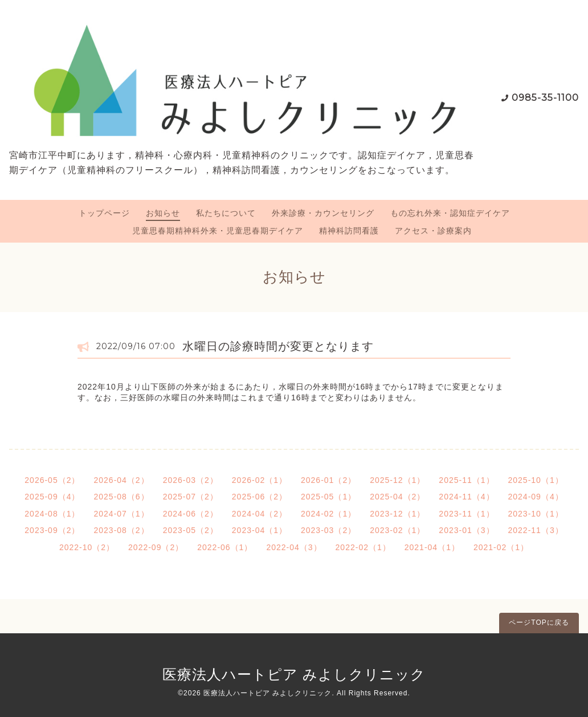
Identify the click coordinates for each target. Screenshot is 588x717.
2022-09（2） (156, 547)
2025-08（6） (121, 497)
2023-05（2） (191, 530)
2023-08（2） (121, 530)
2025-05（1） (328, 497)
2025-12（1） (397, 480)
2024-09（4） (536, 497)
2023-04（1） (260, 530)
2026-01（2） (328, 480)
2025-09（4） (52, 497)
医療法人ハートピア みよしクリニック (294, 674)
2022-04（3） (294, 547)
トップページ (104, 213)
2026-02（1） (260, 480)
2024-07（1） (121, 514)
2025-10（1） (536, 480)
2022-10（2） (87, 547)
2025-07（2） (191, 497)
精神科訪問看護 (349, 231)
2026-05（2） (52, 480)
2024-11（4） (466, 497)
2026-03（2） (191, 480)
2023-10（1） (536, 514)
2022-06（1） (225, 547)
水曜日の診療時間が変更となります (278, 346)
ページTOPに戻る (539, 622)
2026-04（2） (121, 480)
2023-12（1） (397, 514)
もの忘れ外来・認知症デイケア (450, 213)
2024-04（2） (260, 514)
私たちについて (226, 213)
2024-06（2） (191, 514)
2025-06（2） (260, 497)
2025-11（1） (466, 480)
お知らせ (163, 213)
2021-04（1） (432, 547)
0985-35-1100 (545, 98)
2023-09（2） (52, 530)
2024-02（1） (328, 514)
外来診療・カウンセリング (323, 213)
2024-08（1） (52, 514)
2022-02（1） (363, 547)
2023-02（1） (397, 530)
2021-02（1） (501, 547)
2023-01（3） (466, 530)
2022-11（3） (536, 530)
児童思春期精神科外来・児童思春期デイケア (218, 231)
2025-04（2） (397, 497)
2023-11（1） (466, 514)
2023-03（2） (328, 530)
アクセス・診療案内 (433, 231)
